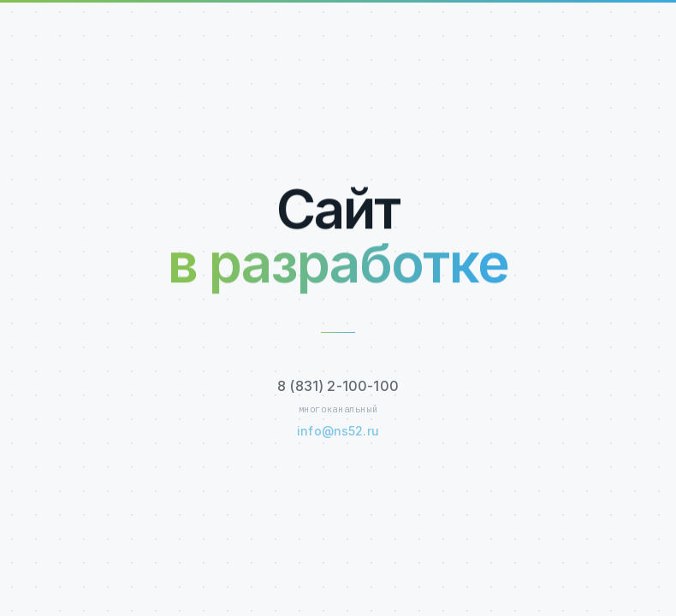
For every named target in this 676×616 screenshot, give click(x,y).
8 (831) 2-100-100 (338, 387)
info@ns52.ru (338, 432)
